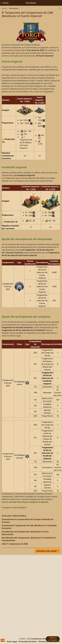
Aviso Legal (12, 641)
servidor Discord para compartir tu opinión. (29, 502)
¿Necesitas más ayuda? (47, 551)
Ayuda (4, 8)
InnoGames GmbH (40, 639)
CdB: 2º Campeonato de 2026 (15, 544)
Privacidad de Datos (28, 641)
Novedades (14, 8)
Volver (4, 3)
